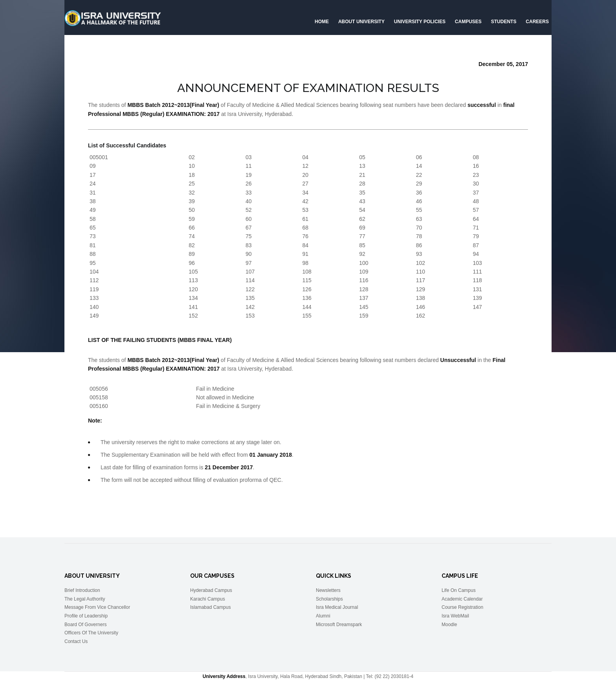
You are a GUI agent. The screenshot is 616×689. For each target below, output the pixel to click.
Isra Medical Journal (337, 607)
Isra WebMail (455, 616)
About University (361, 22)
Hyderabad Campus (211, 590)
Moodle (449, 625)
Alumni (323, 616)
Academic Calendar (462, 599)
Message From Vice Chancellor (97, 607)
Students (504, 22)
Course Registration (462, 607)
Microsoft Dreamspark (339, 625)
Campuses (468, 22)
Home (322, 22)
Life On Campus (459, 590)
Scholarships (329, 599)
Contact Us (76, 641)
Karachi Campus (208, 599)
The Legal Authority (85, 599)
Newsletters (328, 590)
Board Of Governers (85, 625)
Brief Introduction (82, 590)
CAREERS (537, 22)
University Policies (420, 22)
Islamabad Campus (210, 607)
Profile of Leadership (86, 616)
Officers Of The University (91, 633)
